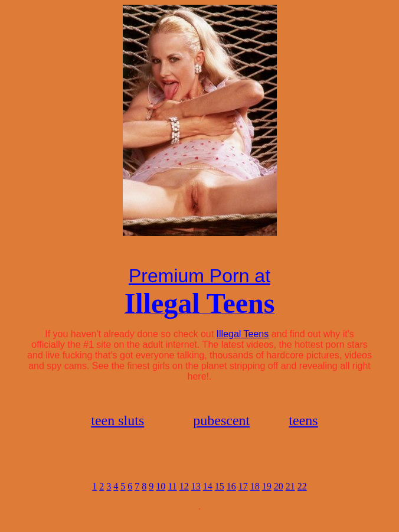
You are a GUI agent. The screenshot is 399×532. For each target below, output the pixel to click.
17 (243, 497)
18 (255, 497)
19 (267, 497)
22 (302, 497)
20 (279, 497)
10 (161, 497)
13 (196, 497)
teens (303, 424)
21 (290, 497)
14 (208, 497)
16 (231, 497)
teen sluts (117, 424)
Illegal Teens (243, 336)
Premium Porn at (199, 278)
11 (172, 497)
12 (184, 497)
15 (220, 497)
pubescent (221, 424)
